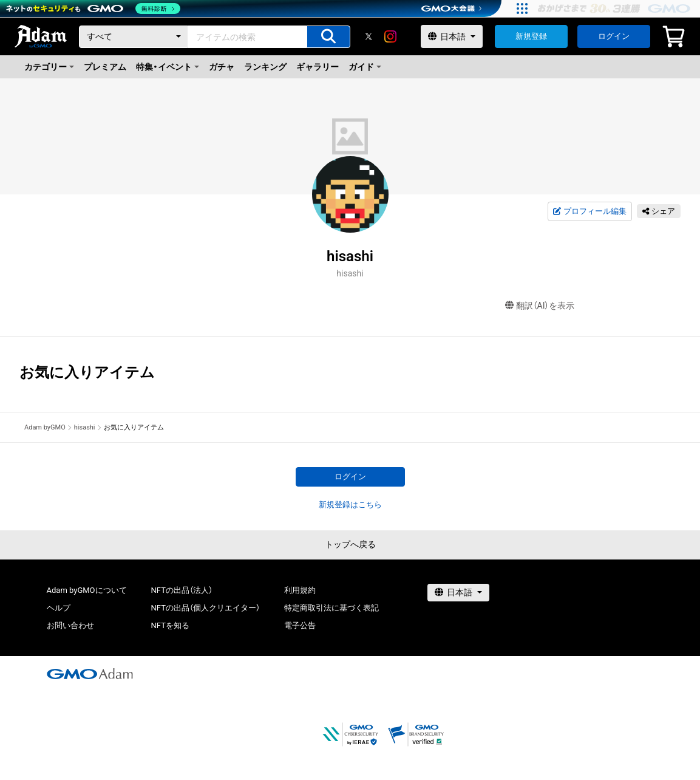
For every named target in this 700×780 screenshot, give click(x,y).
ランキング (265, 67)
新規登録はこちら (350, 505)
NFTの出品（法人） (182, 590)
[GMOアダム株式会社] (90, 674)
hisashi (85, 427)
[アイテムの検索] (328, 37)
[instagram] (390, 36)
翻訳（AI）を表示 (540, 306)
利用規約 (300, 590)
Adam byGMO (45, 427)
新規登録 (531, 36)
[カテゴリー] (134, 37)
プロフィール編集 (590, 211)
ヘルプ (59, 608)
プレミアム (105, 67)
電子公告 (300, 625)
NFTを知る (170, 625)
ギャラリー (318, 67)
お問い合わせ (70, 625)
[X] (369, 36)
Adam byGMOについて (87, 590)
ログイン (614, 36)
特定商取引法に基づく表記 (331, 608)
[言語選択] (452, 36)
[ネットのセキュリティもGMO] (93, 9)
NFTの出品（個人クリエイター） (206, 608)
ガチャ (222, 67)
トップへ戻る (350, 544)
